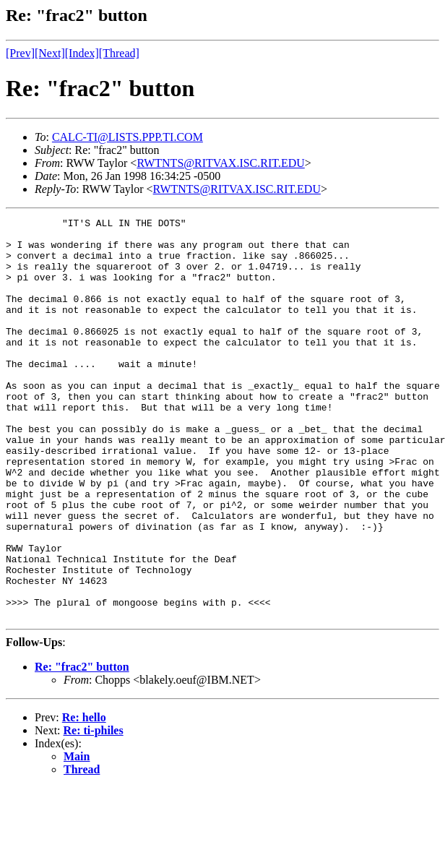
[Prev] (20, 53)
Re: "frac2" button (82, 747)
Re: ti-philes (94, 811)
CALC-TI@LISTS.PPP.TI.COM (128, 137)
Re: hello (84, 798)
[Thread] (119, 53)
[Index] (82, 53)
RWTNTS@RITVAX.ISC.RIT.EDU (220, 163)
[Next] (50, 53)
